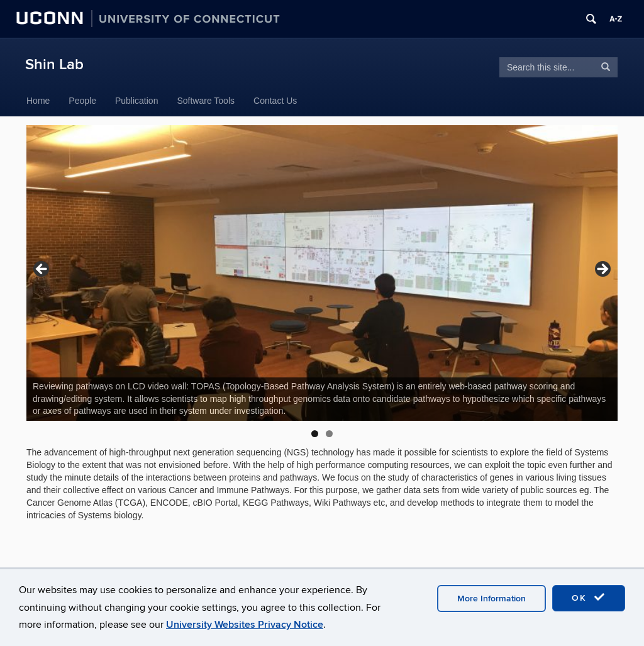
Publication (137, 101)
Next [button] (602, 270)
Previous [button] (42, 270)
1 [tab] (315, 434)
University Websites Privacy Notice (245, 625)
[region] (322, 273)
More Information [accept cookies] (491, 599)
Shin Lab (54, 64)
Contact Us (275, 101)
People (82, 101)
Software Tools (206, 101)
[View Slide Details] (322, 273)
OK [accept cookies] (589, 598)
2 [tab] (329, 434)
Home (38, 101)
